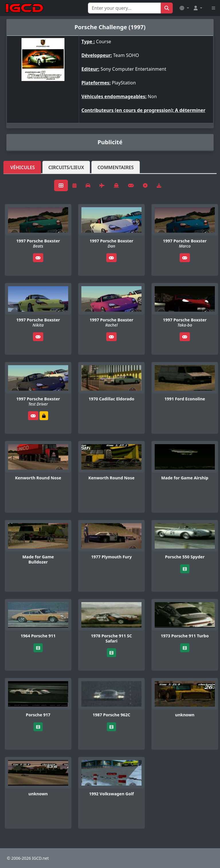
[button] (184, 8)
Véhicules (23, 167)
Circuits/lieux (66, 167)
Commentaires (116, 167)
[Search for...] (124, 8)
